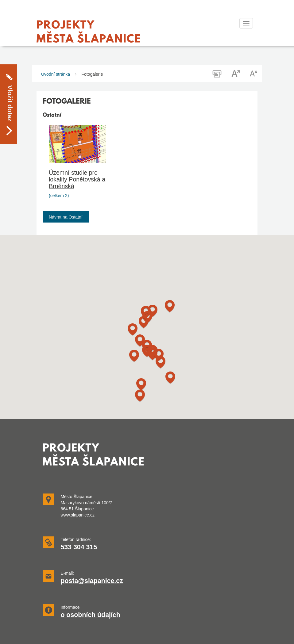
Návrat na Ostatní (66, 217)
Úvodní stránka (56, 74)
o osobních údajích (90, 615)
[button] (141, 385)
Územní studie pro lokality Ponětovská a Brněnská (77, 179)
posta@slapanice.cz (92, 581)
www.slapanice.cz (77, 515)
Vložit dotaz (10, 87)
